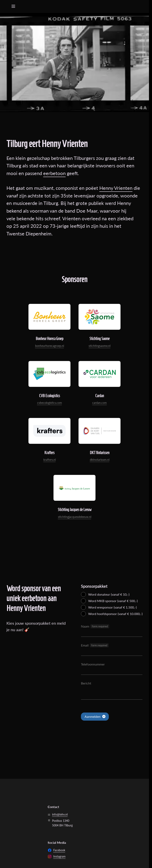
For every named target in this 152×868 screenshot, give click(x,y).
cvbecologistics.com (50, 403)
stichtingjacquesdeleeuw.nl (75, 517)
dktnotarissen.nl (100, 460)
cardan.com (100, 403)
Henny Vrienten (116, 188)
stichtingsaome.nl (100, 346)
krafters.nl (50, 460)
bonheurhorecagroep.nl (50, 346)
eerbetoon (54, 173)
